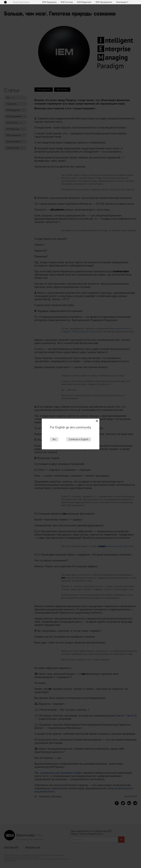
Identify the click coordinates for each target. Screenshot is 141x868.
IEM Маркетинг (84, 2)
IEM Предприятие (104, 2)
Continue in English (79, 439)
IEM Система (67, 2)
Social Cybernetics (21, 2)
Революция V (122, 2)
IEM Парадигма (49, 2)
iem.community (80, 427)
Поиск (134, 2)
